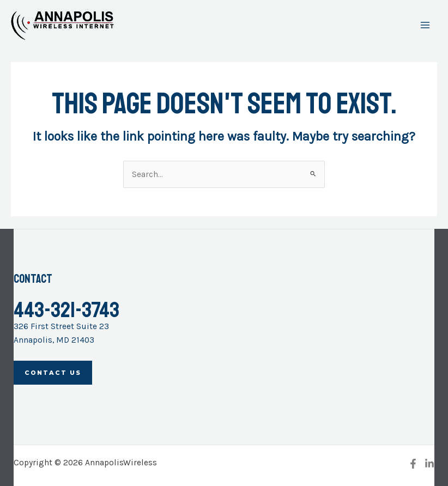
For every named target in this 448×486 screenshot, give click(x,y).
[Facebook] (413, 464)
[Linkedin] (429, 464)
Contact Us (53, 373)
